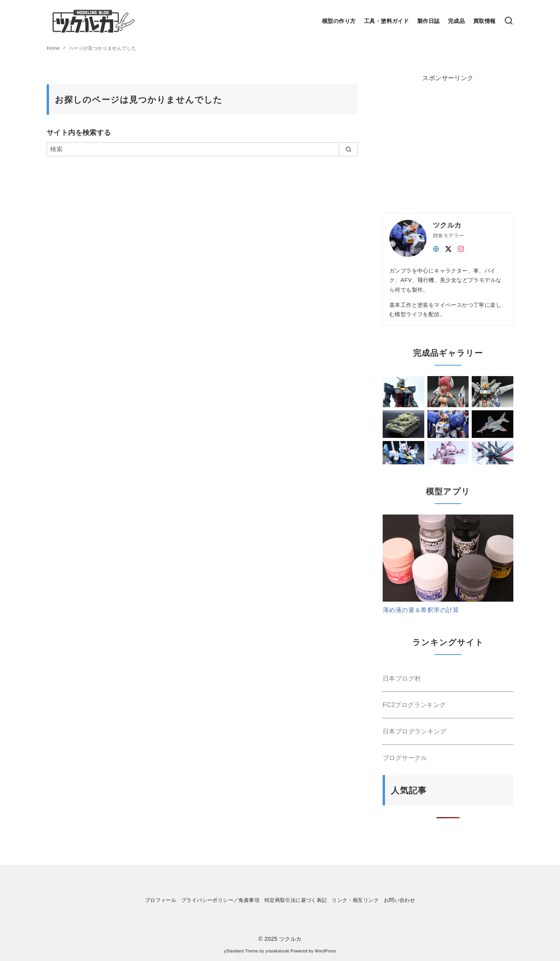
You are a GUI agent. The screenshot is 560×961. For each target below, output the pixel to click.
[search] (348, 149)
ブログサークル (405, 758)
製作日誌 (429, 21)
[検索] (509, 21)
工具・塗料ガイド (386, 21)
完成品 (456, 21)
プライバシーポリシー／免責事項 (220, 900)
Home (54, 48)
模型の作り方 (339, 21)
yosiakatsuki (277, 951)
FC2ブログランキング (414, 705)
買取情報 (485, 21)
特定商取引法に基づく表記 (296, 900)
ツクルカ (290, 939)
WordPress (325, 951)
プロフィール (161, 900)
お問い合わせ (399, 900)
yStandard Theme (241, 951)
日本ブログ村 (402, 678)
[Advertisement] (441, 142)
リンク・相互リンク (355, 900)
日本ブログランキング (415, 731)
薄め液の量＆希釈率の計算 (421, 610)
